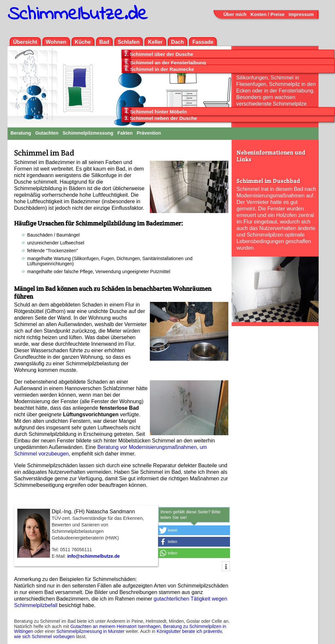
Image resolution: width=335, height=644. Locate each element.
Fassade (203, 42)
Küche (83, 42)
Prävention (149, 133)
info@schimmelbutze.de (93, 556)
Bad (104, 42)
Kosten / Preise (268, 14)
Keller (155, 42)
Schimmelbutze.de (78, 15)
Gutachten (47, 133)
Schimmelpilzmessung (88, 133)
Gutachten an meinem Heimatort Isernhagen (115, 626)
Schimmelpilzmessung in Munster (90, 631)
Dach (177, 42)
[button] (194, 530)
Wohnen (56, 42)
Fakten (125, 133)
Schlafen (129, 42)
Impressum (301, 14)
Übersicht (25, 42)
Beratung (21, 133)
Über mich (235, 14)
